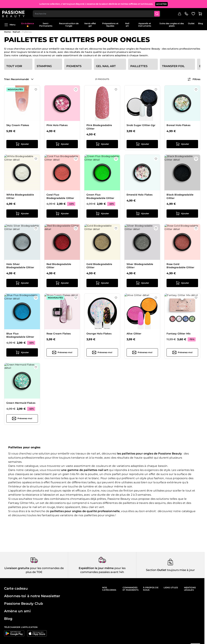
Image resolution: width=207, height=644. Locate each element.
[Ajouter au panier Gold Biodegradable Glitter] (102, 283)
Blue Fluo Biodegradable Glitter (20, 335)
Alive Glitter (134, 334)
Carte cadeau (16, 588)
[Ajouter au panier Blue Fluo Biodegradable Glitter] (22, 352)
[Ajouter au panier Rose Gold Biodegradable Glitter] (182, 283)
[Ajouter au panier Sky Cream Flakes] (22, 144)
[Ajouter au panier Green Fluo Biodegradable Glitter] (102, 214)
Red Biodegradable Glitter (59, 266)
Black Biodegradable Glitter (180, 196)
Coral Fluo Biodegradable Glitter (60, 196)
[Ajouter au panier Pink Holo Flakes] (62, 144)
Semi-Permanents (46, 25)
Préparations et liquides (110, 25)
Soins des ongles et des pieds (172, 25)
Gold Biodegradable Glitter (99, 266)
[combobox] (99, 13)
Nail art (127, 25)
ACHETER (161, 3)
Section (151, 570)
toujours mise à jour (181, 570)
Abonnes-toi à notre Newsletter (32, 596)
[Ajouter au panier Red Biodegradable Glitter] (62, 283)
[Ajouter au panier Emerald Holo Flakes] (142, 214)
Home (7, 32)
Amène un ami (17, 611)
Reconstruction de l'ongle (69, 25)
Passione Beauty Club (24, 604)
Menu (10, 25)
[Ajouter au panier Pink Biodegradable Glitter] (102, 144)
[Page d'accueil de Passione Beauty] (15, 13)
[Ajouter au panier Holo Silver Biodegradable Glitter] (22, 283)
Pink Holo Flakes (57, 125)
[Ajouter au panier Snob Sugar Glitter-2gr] (142, 144)
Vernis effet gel (90, 25)
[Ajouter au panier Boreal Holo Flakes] (182, 144)
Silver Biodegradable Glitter (140, 266)
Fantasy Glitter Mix (179, 334)
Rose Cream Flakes (59, 334)
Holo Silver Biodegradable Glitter (20, 266)
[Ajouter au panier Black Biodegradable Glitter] (182, 214)
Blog (200, 23)
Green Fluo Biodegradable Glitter (100, 196)
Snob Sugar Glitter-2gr (141, 125)
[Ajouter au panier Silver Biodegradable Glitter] (142, 283)
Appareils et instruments (145, 25)
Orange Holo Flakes (99, 334)
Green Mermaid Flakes (21, 403)
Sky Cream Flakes (18, 125)
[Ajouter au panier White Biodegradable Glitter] (22, 214)
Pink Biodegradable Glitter (99, 127)
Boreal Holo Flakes (178, 125)
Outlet (191, 23)
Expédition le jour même (96, 568)
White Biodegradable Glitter (20, 196)
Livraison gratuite (17, 568)
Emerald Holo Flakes (140, 195)
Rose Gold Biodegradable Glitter (180, 266)
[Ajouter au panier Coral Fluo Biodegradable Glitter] (62, 214)
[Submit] (160, 13)
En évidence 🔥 (28, 25)
